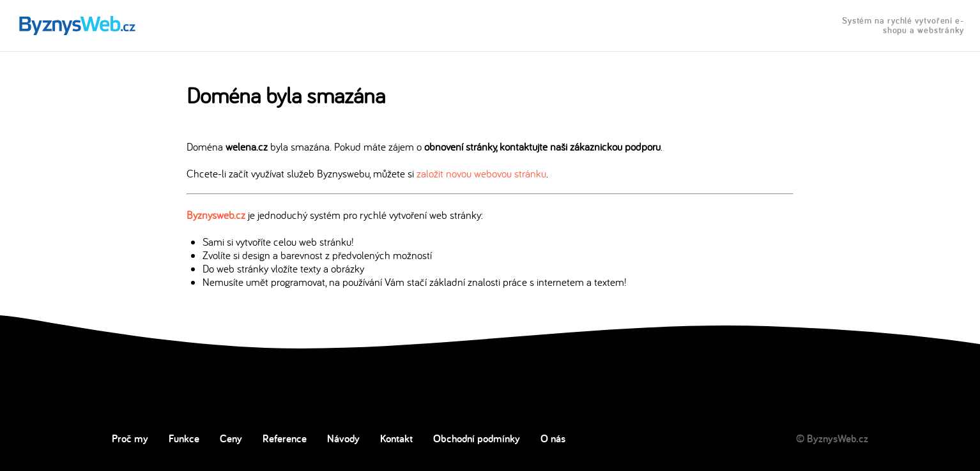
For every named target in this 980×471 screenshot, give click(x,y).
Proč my (130, 438)
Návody (343, 438)
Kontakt (396, 438)
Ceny (231, 438)
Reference (285, 438)
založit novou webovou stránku (481, 173)
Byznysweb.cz (216, 215)
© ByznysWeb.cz (832, 438)
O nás (553, 438)
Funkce (184, 438)
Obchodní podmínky (477, 438)
